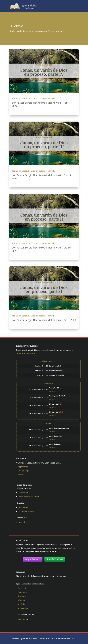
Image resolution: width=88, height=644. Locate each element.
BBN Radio (23, 507)
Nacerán (22, 522)
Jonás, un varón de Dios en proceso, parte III (34, 171)
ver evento (53, 391)
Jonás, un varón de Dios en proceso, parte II (33, 243)
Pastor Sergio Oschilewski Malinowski (39, 103)
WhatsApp (22, 600)
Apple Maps (23, 467)
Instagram (23, 592)
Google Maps (24, 471)
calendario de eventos (26, 353)
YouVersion (23, 493)
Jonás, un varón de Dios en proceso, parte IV (34, 98)
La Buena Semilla (26, 511)
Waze (20, 475)
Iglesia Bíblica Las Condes (32, 638)
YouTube (22, 604)
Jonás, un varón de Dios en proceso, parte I (33, 316)
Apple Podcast (33, 559)
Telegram (22, 596)
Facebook (22, 588)
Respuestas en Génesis (29, 497)
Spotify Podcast (55, 559)
